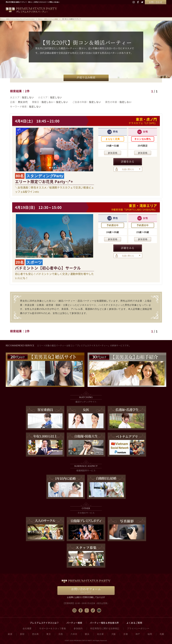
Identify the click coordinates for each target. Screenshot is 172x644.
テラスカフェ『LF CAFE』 (143, 123)
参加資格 (113, 153)
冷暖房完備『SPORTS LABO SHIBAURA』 (134, 210)
